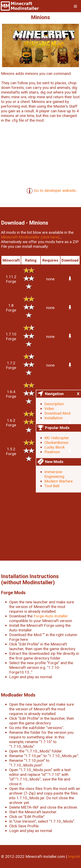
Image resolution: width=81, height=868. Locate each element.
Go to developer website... (52, 191)
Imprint (74, 857)
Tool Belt (52, 486)
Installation (54, 418)
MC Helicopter (57, 438)
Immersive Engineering (54, 474)
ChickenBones (56, 443)
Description (54, 404)
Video (49, 409)
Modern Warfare (59, 481)
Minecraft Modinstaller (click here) (30, 237)
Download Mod (57, 413)
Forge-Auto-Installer (51, 616)
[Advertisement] (40, 511)
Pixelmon (52, 452)
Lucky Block (55, 447)
